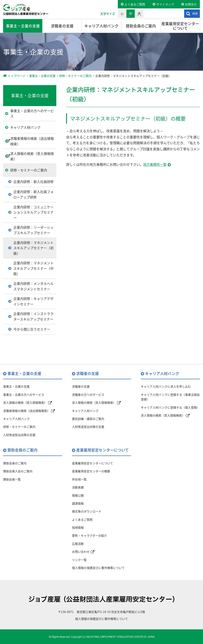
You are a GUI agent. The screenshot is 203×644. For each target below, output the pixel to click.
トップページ (17, 76)
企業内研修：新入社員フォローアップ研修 (33, 194)
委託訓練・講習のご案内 (88, 419)
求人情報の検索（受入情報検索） (32, 156)
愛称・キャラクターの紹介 (89, 535)
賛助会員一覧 (12, 479)
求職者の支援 (62, 26)
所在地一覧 (79, 479)
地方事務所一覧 (155, 164)
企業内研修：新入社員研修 (33, 182)
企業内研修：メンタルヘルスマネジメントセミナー (33, 286)
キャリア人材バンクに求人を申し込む (166, 386)
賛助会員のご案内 (141, 26)
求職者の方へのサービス (88, 395)
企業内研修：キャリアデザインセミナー (33, 301)
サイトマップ (165, 4)
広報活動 (78, 544)
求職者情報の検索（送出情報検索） (32, 141)
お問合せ (191, 4)
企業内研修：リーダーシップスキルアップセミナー (33, 230)
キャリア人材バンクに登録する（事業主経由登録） (170, 397)
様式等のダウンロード (87, 511)
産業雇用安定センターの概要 (91, 471)
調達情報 (78, 503)
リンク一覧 (79, 560)
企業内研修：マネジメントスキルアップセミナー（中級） (33, 268)
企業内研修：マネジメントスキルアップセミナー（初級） (33, 248)
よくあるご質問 (135, 4)
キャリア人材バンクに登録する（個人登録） (170, 407)
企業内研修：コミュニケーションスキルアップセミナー (33, 212)
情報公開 (78, 495)
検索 (195, 14)
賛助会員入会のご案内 (18, 471)
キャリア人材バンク (101, 26)
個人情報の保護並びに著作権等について (98, 568)
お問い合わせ (81, 552)
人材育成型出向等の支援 (19, 435)
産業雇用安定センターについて (180, 26)
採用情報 (78, 527)
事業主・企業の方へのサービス (32, 113)
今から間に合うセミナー (32, 329)
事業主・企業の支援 (23, 26)
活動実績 (78, 487)
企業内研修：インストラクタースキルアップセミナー (33, 316)
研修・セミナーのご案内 (75, 76)
